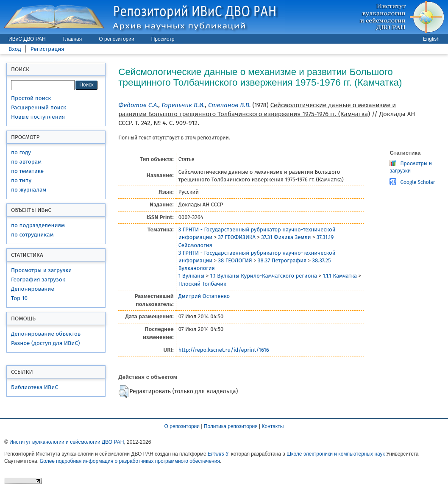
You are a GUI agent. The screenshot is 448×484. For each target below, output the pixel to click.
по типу (21, 180)
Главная (72, 39)
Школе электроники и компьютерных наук (336, 454)
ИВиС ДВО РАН (27, 39)
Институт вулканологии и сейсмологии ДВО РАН (67, 442)
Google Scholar (417, 182)
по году (21, 152)
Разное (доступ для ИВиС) (45, 343)
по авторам (26, 162)
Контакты (273, 426)
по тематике (27, 171)
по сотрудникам (32, 235)
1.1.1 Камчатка (340, 276)
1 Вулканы (192, 276)
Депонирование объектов (46, 334)
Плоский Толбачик (202, 284)
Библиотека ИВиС (35, 387)
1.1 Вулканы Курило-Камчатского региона (264, 276)
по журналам (29, 190)
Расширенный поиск (39, 107)
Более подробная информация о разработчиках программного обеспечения (130, 461)
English (431, 39)
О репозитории (116, 39)
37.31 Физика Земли (286, 237)
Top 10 (19, 298)
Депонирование (33, 289)
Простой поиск (31, 98)
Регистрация (47, 49)
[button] (124, 392)
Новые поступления (38, 117)
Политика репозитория (231, 426)
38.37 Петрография (282, 260)
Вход (15, 49)
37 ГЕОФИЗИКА (237, 237)
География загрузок (38, 280)
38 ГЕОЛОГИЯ (235, 260)
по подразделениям (38, 225)
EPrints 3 (218, 454)
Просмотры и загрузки (41, 270)
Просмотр (163, 39)
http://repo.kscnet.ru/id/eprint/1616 (224, 350)
